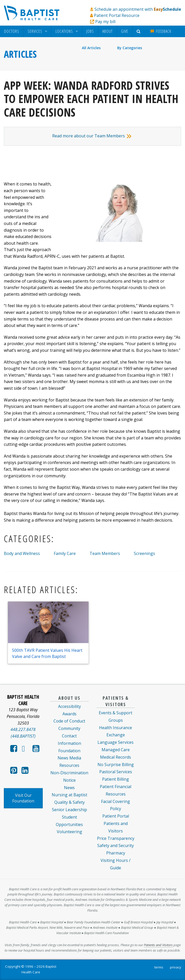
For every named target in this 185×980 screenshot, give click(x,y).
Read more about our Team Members (93, 136)
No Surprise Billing (116, 765)
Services (35, 31)
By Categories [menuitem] (130, 48)
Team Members (105, 553)
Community (69, 728)
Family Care (65, 553)
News (69, 788)
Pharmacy (116, 853)
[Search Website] (139, 31)
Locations (64, 31)
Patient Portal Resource (117, 15)
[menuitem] (12, 31)
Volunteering (69, 832)
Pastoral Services (116, 772)
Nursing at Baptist (69, 795)
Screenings (144, 553)
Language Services (116, 742)
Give (125, 31)
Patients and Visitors (158, 945)
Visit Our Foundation (23, 798)
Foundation (69, 751)
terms (159, 967)
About (107, 31)
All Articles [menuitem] (91, 48)
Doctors (12, 31)
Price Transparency (116, 838)
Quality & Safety (69, 802)
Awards (69, 714)
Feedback (161, 31)
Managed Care (116, 750)
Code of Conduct (69, 721)
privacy (176, 967)
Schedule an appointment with (138, 9)
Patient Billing (116, 779)
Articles (20, 54)
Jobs (90, 31)
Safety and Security (116, 845)
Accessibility (69, 706)
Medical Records (116, 757)
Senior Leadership (69, 810)
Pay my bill (105, 22)
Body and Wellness (22, 553)
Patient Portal (116, 816)
